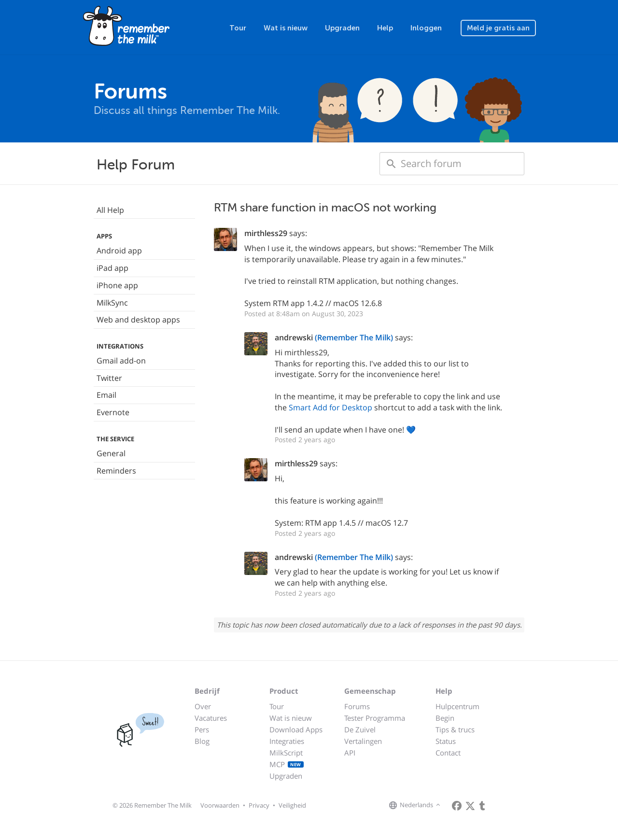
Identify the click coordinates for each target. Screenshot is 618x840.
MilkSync (112, 303)
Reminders (116, 471)
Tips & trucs (455, 729)
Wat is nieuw (286, 28)
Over (203, 706)
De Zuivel (360, 729)
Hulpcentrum (457, 706)
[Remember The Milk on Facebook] (457, 806)
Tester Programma (375, 718)
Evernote (113, 412)
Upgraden (342, 28)
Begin (445, 718)
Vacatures (211, 718)
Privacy (259, 805)
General (111, 453)
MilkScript (286, 753)
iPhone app (117, 285)
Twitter (109, 378)
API (350, 753)
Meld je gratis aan (498, 28)
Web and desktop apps (138, 320)
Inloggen (426, 28)
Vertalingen (363, 741)
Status (446, 741)
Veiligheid (292, 805)
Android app (119, 251)
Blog (202, 741)
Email (106, 395)
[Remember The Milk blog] (482, 806)
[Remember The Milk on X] (470, 806)
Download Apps (296, 729)
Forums (357, 706)
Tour (238, 28)
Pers (202, 729)
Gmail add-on (121, 361)
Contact (448, 753)
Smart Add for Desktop (330, 407)
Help (385, 28)
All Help (110, 210)
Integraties (287, 741)
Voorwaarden (220, 805)
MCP (287, 764)
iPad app (112, 268)
